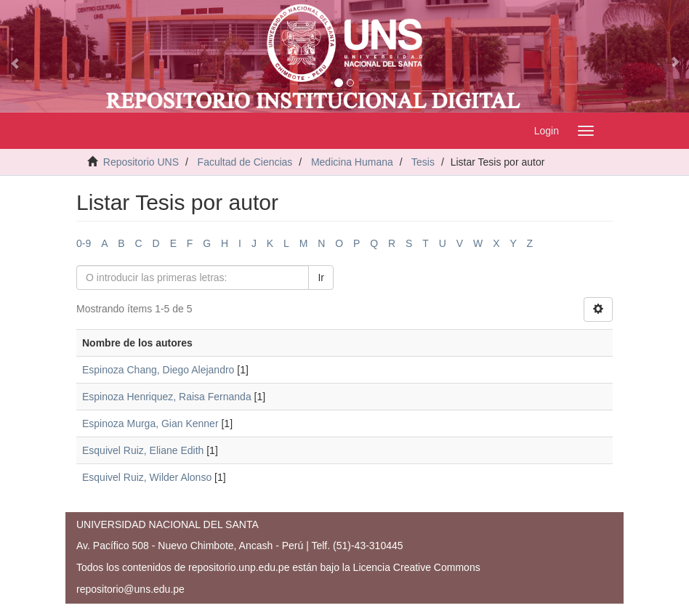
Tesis (423, 162)
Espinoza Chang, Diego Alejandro (158, 370)
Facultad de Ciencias (245, 162)
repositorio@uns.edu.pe (130, 589)
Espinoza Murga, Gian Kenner (150, 423)
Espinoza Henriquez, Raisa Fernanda (167, 397)
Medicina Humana (352, 162)
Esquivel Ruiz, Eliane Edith (143, 450)
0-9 (84, 243)
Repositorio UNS (141, 162)
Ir (321, 277)
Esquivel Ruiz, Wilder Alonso (147, 477)
